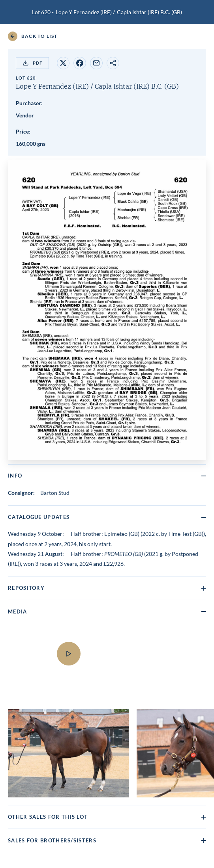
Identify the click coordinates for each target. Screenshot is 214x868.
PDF (32, 63)
